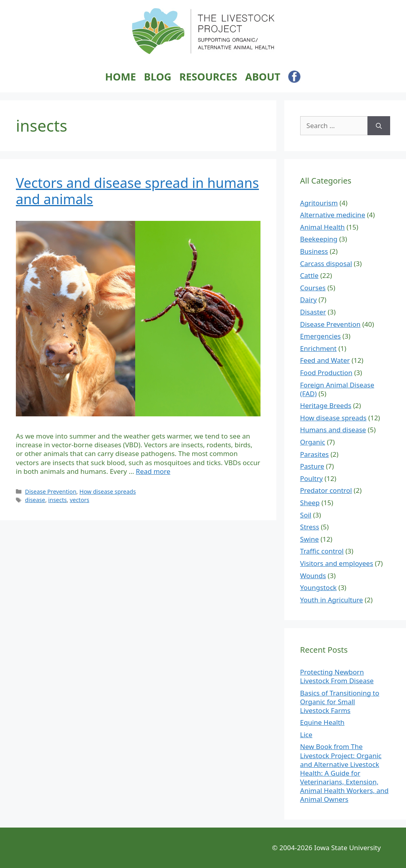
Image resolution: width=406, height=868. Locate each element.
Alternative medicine (333, 215)
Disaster (313, 312)
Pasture (312, 466)
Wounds (313, 576)
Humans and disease (333, 430)
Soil (306, 515)
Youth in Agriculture (332, 600)
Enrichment (318, 348)
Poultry (311, 478)
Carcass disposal (326, 263)
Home (121, 77)
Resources (208, 77)
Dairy (308, 300)
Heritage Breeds (326, 405)
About (263, 77)
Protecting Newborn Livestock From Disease (337, 676)
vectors (79, 500)
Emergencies (321, 336)
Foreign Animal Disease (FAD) (337, 389)
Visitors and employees (337, 563)
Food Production (326, 373)
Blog (158, 77)
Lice (306, 735)
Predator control (326, 490)
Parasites (314, 454)
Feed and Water (325, 360)
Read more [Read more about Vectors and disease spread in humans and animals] (153, 471)
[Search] (379, 126)
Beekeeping (319, 239)
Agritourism (319, 203)
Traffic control (322, 551)
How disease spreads (107, 491)
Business (314, 251)
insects (58, 500)
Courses (313, 288)
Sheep (310, 503)
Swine (309, 539)
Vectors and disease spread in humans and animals (137, 191)
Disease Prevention (51, 491)
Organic (313, 442)
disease (35, 500)
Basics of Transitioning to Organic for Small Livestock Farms (340, 702)
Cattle (309, 275)
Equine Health (322, 722)
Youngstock (318, 587)
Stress (310, 527)
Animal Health (323, 227)
